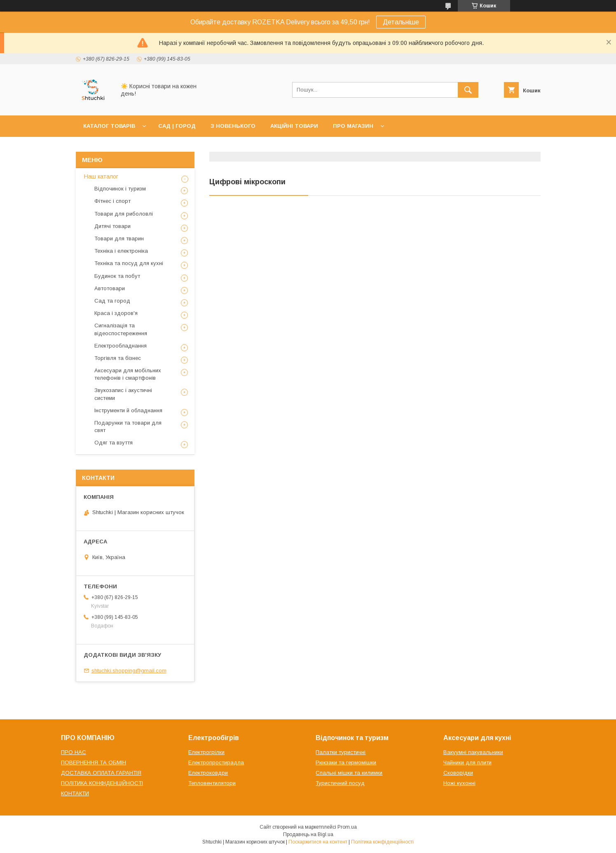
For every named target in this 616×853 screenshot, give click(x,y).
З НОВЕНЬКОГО (233, 126)
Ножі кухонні (459, 783)
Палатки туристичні (341, 752)
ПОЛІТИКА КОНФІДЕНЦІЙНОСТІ (102, 783)
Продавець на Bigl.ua (308, 834)
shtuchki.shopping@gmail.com (129, 671)
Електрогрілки (206, 752)
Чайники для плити (467, 763)
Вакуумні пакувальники (473, 752)
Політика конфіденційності (382, 842)
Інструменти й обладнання (128, 410)
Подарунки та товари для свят (128, 426)
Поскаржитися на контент (318, 842)
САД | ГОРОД (177, 126)
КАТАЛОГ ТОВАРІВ (109, 126)
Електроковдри (208, 773)
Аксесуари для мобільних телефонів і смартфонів (128, 374)
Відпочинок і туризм (120, 189)
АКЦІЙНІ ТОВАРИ (294, 126)
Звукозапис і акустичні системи (123, 394)
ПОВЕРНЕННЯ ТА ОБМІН (94, 763)
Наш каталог (101, 176)
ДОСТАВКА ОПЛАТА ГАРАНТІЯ (101, 773)
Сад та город (112, 301)
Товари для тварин (119, 239)
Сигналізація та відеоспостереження (121, 329)
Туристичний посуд (340, 783)
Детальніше (401, 22)
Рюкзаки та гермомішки (346, 763)
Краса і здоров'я (116, 313)
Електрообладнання (121, 346)
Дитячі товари (112, 226)
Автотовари (110, 288)
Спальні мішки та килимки (349, 773)
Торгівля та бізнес (118, 358)
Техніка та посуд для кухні (129, 263)
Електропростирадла (216, 763)
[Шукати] (468, 90)
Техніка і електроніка (121, 251)
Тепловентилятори (212, 783)
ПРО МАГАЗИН (353, 126)
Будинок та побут (117, 276)
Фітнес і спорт (112, 201)
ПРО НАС (74, 752)
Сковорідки (458, 773)
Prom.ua (347, 827)
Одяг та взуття (114, 443)
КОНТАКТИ (75, 793)
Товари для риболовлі (124, 214)
